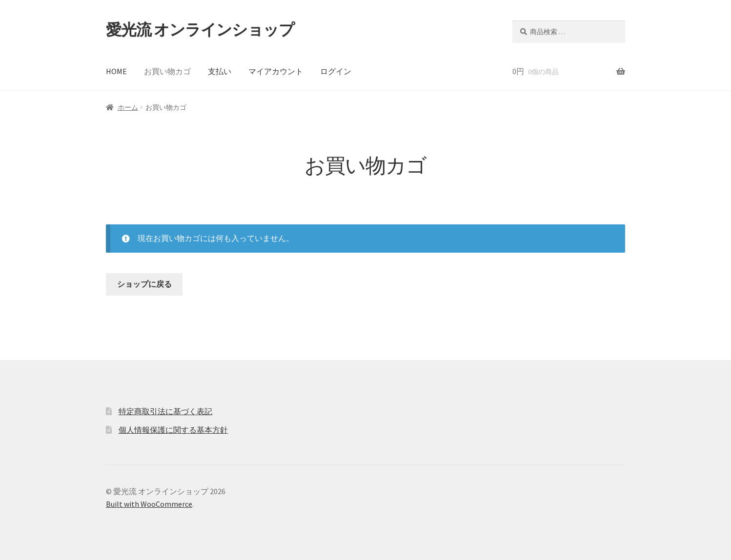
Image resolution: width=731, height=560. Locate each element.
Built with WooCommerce (149, 504)
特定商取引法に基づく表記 (165, 411)
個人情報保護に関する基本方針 (173, 430)
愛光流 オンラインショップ (200, 30)
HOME (116, 71)
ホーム (128, 107)
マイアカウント (276, 71)
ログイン (336, 71)
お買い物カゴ (167, 71)
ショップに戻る (144, 284)
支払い (220, 71)
